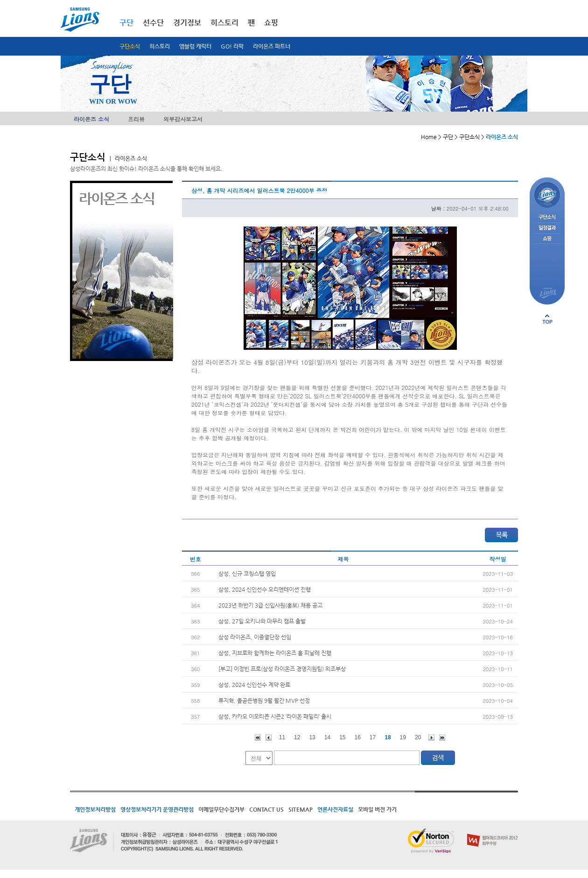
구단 (126, 23)
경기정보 (187, 23)
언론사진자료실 (335, 809)
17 (373, 737)
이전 (269, 738)
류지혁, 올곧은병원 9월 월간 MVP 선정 (264, 701)
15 (342, 737)
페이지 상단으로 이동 (547, 319)
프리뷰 (136, 119)
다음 (431, 738)
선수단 (153, 23)
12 (297, 737)
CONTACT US (266, 809)
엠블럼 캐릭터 (195, 46)
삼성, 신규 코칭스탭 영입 (247, 574)
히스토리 (160, 46)
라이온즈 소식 (91, 119)
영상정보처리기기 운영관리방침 (157, 809)
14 (327, 737)
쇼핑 (271, 23)
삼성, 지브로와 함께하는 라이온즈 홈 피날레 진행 (275, 653)
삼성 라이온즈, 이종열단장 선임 (255, 637)
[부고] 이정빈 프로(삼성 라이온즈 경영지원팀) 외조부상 (282, 669)
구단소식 (130, 46)
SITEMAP (301, 809)
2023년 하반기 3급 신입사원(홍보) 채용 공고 (270, 605)
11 (282, 737)
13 (312, 737)
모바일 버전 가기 (377, 809)
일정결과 (547, 228)
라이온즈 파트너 (272, 46)
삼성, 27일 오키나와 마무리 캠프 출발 (262, 621)
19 (403, 737)
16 (358, 737)
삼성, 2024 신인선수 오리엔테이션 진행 (265, 589)
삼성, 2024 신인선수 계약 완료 (254, 685)
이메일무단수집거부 (221, 809)
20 (418, 737)
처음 (258, 738)
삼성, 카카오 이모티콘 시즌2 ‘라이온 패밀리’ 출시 (275, 716)
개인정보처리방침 (95, 809)
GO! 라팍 (232, 46)
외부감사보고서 (183, 119)
